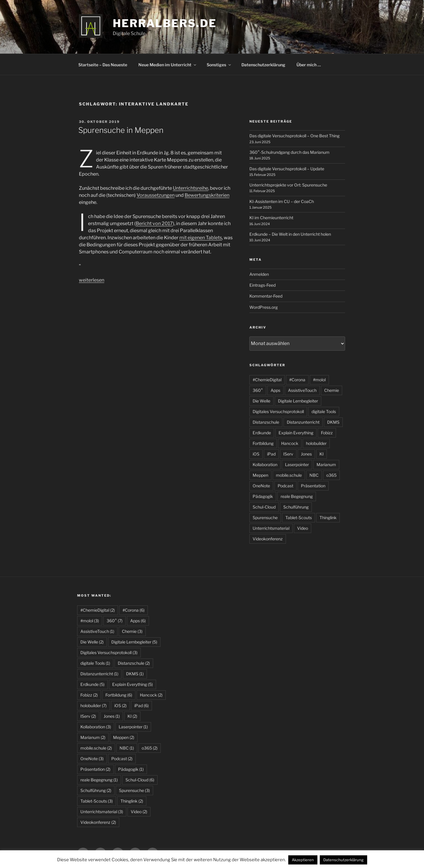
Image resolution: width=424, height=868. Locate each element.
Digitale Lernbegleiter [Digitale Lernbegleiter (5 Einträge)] (134, 642)
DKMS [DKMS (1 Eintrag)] (135, 674)
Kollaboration (265, 464)
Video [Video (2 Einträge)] (139, 812)
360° (258, 390)
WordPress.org (264, 307)
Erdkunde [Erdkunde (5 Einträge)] (92, 684)
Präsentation (313, 486)
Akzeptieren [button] (303, 860)
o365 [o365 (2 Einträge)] (150, 748)
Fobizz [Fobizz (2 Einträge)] (89, 695)
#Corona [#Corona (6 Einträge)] (134, 610)
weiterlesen (92, 280)
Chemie (332, 390)
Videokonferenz (268, 539)
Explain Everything (296, 433)
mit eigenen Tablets (201, 238)
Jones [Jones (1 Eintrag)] (112, 716)
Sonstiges (219, 65)
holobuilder (316, 443)
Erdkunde (262, 433)
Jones (306, 454)
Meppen (260, 475)
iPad (271, 454)
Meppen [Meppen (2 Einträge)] (124, 737)
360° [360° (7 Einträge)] (115, 621)
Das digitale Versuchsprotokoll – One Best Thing (294, 136)
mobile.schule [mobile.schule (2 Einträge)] (96, 748)
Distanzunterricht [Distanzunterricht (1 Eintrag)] (99, 674)
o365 (331, 475)
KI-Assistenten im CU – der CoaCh (282, 201)
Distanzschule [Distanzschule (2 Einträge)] (134, 663)
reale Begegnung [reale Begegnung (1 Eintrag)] (99, 780)
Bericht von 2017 (154, 223)
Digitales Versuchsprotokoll (278, 411)
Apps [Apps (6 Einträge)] (138, 621)
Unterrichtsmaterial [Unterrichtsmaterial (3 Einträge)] (102, 812)
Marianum (326, 464)
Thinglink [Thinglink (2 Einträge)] (132, 801)
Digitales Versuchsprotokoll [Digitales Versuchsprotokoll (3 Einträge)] (109, 652)
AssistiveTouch (302, 390)
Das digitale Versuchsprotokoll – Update (287, 169)
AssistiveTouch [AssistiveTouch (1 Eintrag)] (97, 631)
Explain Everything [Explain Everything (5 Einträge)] (132, 684)
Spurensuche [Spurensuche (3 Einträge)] (134, 790)
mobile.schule (289, 475)
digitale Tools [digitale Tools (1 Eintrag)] (95, 663)
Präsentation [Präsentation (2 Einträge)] (95, 769)
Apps (275, 390)
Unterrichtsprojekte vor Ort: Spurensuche (288, 185)
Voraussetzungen (156, 195)
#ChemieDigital (267, 380)
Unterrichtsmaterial (271, 528)
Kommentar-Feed (266, 296)
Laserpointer (297, 464)
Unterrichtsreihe (191, 188)
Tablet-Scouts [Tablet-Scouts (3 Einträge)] (97, 801)
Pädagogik (263, 496)
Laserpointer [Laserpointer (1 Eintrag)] (133, 727)
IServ (288, 454)
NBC (314, 475)
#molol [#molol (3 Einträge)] (90, 621)
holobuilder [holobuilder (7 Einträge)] (93, 706)
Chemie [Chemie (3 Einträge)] (132, 631)
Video (303, 528)
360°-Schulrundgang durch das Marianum (289, 152)
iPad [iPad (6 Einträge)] (141, 706)
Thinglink (328, 518)
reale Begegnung (297, 496)
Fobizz (327, 433)
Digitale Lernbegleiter (298, 401)
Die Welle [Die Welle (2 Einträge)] (92, 642)
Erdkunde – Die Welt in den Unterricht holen (290, 234)
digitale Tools (324, 411)
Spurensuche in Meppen (121, 130)
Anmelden (259, 274)
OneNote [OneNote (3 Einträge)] (92, 759)
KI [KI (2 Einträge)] (132, 716)
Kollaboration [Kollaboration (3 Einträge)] (96, 727)
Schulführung (296, 507)
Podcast (285, 486)
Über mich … (309, 65)
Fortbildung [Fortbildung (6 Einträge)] (119, 695)
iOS (256, 454)
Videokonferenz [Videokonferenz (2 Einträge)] (98, 822)
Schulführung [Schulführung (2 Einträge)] (96, 790)
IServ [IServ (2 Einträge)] (88, 716)
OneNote (261, 486)
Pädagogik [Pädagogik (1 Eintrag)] (131, 769)
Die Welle (261, 401)
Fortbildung (263, 443)
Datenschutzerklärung (263, 65)
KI (322, 454)
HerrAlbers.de (165, 23)
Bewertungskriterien (207, 195)
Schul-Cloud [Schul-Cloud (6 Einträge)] (140, 780)
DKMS (333, 422)
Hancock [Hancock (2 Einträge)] (151, 695)
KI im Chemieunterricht (271, 218)
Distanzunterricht (303, 422)
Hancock (290, 443)
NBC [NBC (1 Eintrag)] (127, 748)
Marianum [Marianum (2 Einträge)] (93, 737)
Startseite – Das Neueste (103, 65)
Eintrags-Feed (262, 285)
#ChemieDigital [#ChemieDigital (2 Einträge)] (98, 610)
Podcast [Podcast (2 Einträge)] (122, 759)
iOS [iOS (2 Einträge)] (120, 706)
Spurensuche (265, 518)
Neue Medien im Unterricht (168, 65)
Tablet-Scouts (299, 518)
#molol (319, 380)
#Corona (297, 380)
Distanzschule (266, 422)
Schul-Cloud (264, 507)
